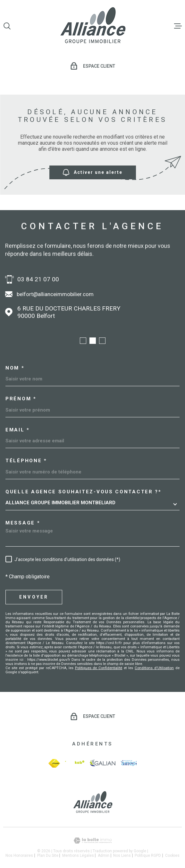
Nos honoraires (19, 855)
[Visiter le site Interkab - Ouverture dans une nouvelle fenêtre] (75, 763)
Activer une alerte (93, 172)
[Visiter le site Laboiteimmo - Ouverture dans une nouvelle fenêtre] (92, 841)
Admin (104, 855)
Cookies (172, 855)
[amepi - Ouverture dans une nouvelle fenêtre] (129, 763)
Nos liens (122, 855)
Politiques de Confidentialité (99, 668)
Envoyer (34, 597)
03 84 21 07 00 (38, 279)
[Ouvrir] (7, 26)
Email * (18, 430)
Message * (23, 523)
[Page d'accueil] (93, 26)
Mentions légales (78, 855)
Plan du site (48, 855)
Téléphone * (26, 461)
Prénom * (21, 399)
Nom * (15, 368)
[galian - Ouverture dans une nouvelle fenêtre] (103, 763)
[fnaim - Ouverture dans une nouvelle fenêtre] (54, 763)
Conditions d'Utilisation (154, 668)
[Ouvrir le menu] (178, 26)
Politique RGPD (148, 855)
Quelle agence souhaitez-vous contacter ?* (84, 492)
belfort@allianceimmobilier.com (55, 294)
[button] (83, 341)
